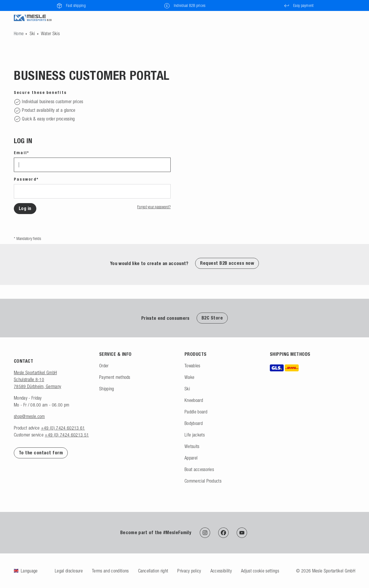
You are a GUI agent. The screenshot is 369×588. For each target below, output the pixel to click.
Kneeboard (194, 400)
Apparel (191, 458)
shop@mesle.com (29, 416)
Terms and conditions (110, 571)
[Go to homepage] (19, 33)
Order (104, 366)
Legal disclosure (69, 571)
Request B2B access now (227, 263)
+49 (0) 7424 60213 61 (63, 428)
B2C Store (212, 318)
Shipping (107, 389)
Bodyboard (194, 423)
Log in (25, 208)
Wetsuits (192, 446)
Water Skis (50, 33)
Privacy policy (189, 571)
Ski (32, 33)
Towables (192, 366)
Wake (189, 377)
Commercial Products (203, 481)
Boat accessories (199, 469)
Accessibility (221, 571)
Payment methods (115, 377)
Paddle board (196, 412)
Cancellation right (153, 571)
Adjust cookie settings (260, 571)
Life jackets (195, 435)
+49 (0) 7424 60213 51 (67, 435)
